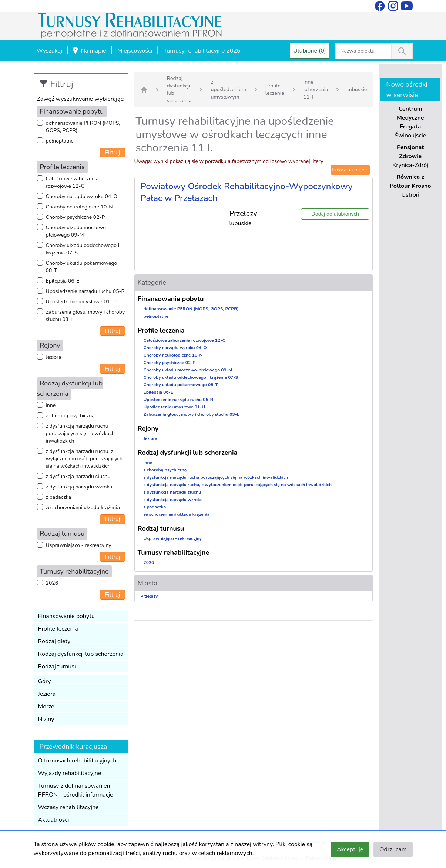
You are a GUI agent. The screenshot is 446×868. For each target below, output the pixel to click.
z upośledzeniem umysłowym (228, 89)
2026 (52, 583)
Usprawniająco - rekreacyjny (79, 545)
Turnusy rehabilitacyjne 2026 (202, 51)
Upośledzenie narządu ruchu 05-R (85, 291)
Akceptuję (350, 849)
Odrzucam (393, 849)
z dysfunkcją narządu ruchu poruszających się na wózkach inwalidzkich (80, 433)
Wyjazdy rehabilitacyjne (70, 773)
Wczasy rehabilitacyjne (68, 807)
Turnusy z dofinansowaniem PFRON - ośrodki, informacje (76, 790)
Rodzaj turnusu (58, 667)
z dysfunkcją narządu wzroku (79, 487)
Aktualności (54, 820)
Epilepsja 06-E (63, 281)
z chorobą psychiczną (70, 416)
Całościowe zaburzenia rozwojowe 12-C (72, 182)
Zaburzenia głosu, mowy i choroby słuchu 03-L (85, 316)
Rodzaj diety (54, 641)
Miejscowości (135, 51)
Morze (46, 707)
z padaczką (59, 497)
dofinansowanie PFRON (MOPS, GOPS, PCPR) (83, 127)
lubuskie (357, 89)
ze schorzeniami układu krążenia (83, 508)
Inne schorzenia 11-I (316, 89)
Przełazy (149, 596)
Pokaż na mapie (350, 170)
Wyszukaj (49, 51)
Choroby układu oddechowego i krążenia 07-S (83, 249)
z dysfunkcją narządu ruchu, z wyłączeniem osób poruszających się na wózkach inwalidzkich (84, 459)
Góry (45, 681)
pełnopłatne (60, 141)
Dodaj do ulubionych (335, 214)
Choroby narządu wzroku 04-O (82, 196)
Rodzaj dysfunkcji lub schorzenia (81, 654)
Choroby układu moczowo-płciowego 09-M (77, 231)
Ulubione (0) (310, 51)
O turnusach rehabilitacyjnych (77, 761)
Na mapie (89, 51)
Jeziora (54, 357)
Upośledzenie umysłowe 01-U (81, 302)
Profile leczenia (58, 629)
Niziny (46, 719)
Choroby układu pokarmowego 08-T (82, 267)
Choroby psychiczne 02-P (76, 217)
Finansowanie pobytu (67, 616)
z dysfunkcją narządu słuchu (78, 476)
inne (51, 405)
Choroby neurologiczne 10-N (79, 207)
